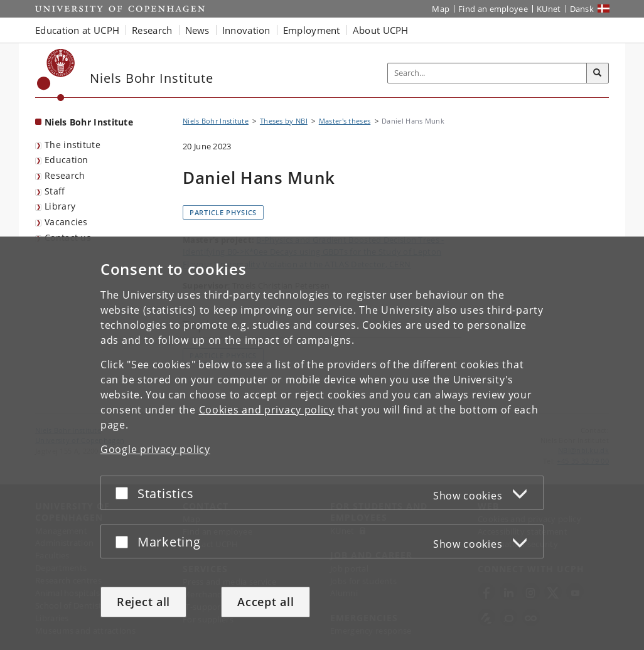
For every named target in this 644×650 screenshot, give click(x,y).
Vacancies (66, 222)
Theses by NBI (284, 121)
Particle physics (223, 212)
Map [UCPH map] (441, 9)
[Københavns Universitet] (56, 75)
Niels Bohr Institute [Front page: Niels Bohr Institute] (89, 122)
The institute (72, 145)
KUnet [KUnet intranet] (549, 9)
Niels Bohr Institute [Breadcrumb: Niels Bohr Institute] (216, 121)
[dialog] (322, 443)
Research (65, 175)
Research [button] (152, 30)
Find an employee (493, 9)
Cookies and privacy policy (267, 410)
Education (67, 160)
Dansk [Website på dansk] (582, 9)
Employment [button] (312, 30)
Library (60, 206)
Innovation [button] (246, 30)
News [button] (197, 30)
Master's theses (345, 121)
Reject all (143, 602)
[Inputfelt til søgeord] (487, 73)
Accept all (266, 602)
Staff (55, 191)
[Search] (598, 73)
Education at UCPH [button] (77, 30)
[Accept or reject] (125, 493)
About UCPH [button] (381, 30)
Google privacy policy (155, 449)
